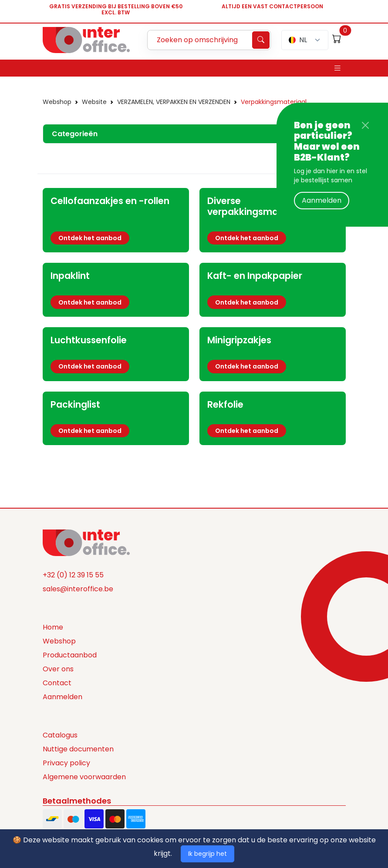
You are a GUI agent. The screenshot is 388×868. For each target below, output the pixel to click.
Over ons (58, 669)
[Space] (86, 542)
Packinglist (75, 404)
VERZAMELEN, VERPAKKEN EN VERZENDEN (174, 102)
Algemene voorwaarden (84, 777)
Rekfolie (225, 404)
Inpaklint (70, 276)
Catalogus (60, 735)
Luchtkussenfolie (89, 340)
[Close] (365, 125)
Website (94, 102)
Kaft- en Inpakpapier (255, 276)
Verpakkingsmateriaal (274, 102)
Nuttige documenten (78, 749)
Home (53, 627)
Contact (57, 683)
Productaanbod (70, 655)
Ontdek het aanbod (90, 238)
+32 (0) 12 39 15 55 (73, 575)
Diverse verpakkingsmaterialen (260, 206)
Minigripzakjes (239, 340)
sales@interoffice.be (78, 589)
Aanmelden (322, 200)
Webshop (57, 102)
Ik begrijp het (207, 854)
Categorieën (75, 134)
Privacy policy (66, 763)
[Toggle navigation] (337, 68)
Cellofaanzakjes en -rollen (110, 201)
